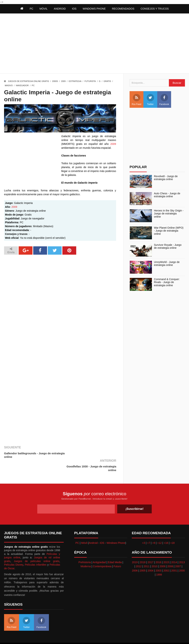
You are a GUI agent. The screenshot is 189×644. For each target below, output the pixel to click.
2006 (135, 557)
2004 (151, 557)
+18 (172, 530)
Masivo (9, 85)
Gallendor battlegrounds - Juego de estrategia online (27, 455)
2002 (166, 557)
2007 (178, 553)
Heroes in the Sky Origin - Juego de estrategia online (169, 214)
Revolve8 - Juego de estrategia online (166, 178)
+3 (144, 530)
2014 (174, 549)
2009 (63, 81)
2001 (174, 557)
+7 (149, 530)
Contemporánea (102, 553)
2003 (158, 557)
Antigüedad (99, 549)
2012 (139, 553)
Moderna (86, 553)
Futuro (117, 553)
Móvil (84, 530)
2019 (135, 549)
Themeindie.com (97, 637)
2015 (166, 549)
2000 (182, 557)
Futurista (90, 81)
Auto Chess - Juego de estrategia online (167, 195)
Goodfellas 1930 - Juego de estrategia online (91, 455)
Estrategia (75, 81)
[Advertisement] (94, 44)
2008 (170, 553)
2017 (151, 549)
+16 (166, 530)
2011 (147, 553)
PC (33, 85)
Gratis (107, 81)
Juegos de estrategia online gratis (28, 81)
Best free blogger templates (122, 637)
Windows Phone (94, 9)
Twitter (150, 100)
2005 (143, 557)
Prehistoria (85, 549)
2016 (158, 549)
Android (60, 9)
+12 (159, 530)
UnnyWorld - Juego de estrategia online (167, 264)
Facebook (164, 100)
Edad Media (115, 549)
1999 (159, 562)
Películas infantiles (36, 552)
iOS (74, 9)
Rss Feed (136, 100)
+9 (154, 530)
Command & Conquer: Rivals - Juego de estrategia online (167, 282)
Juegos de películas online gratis (37, 548)
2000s (55, 81)
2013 (182, 549)
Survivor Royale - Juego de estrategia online (168, 246)
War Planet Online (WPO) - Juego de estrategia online (169, 231)
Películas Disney (14, 552)
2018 (143, 549)
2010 (154, 553)
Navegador (22, 85)
